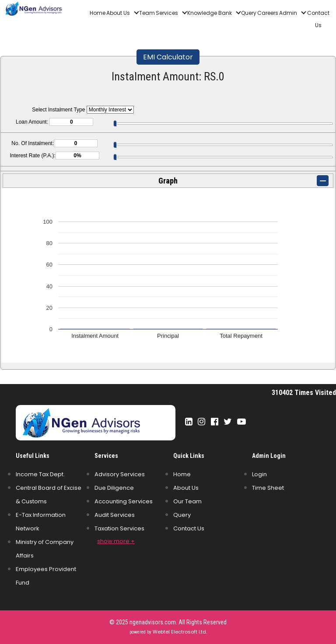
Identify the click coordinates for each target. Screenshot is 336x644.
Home (98, 13)
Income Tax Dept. (40, 474)
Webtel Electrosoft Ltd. (180, 632)
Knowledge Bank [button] (210, 13)
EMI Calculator (168, 57)
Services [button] (168, 13)
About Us (186, 488)
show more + (116, 541)
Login (259, 474)
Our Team (187, 501)
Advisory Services (120, 474)
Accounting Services (124, 501)
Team (147, 13)
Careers (268, 13)
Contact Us (318, 19)
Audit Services (115, 515)
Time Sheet (268, 488)
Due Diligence (114, 488)
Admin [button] (289, 13)
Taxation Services (119, 528)
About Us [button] (119, 13)
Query (249, 13)
